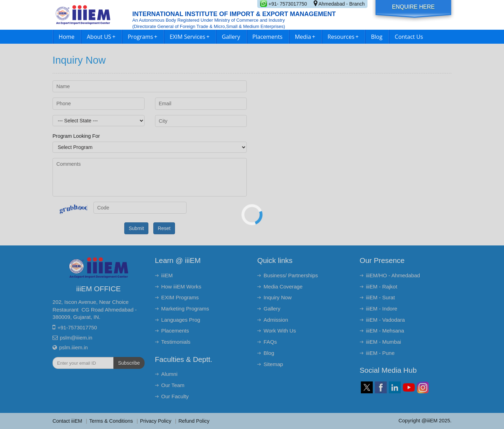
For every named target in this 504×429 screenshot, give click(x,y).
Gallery (231, 37)
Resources (343, 37)
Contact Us (409, 37)
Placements (267, 37)
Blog (377, 37)
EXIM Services (190, 37)
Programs (143, 37)
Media (305, 37)
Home (67, 37)
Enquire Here (413, 7)
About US (101, 37)
